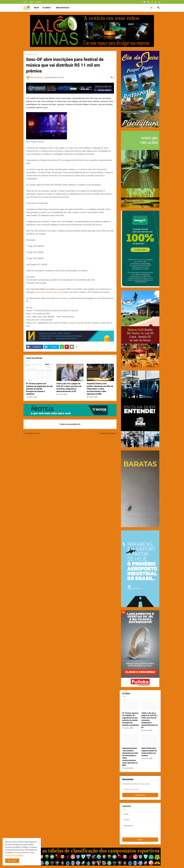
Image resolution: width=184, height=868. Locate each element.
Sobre (31, 2)
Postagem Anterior (33, 433)
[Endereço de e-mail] (140, 789)
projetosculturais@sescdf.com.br (49, 292)
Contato (39, 2)
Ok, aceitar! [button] (12, 861)
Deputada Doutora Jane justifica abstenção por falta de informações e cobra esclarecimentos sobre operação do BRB (100, 389)
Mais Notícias (62, 8)
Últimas (46, 8)
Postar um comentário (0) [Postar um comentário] (70, 424)
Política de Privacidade (14, 855)
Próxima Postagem (107, 433)
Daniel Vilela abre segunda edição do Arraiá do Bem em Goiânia (149, 752)
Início (25, 2)
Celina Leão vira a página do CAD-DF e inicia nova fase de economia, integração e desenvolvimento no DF (69, 387)
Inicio (36, 8)
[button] (152, 8)
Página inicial (31, 54)
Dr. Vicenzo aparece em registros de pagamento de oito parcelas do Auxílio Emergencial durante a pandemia (39, 389)
